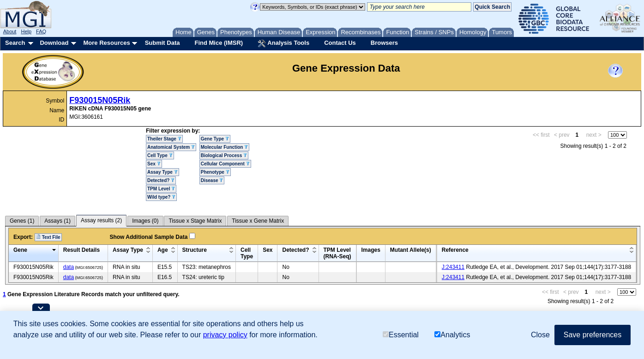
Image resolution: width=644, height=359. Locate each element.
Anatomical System (171, 147)
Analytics (452, 335)
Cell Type (160, 155)
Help (26, 31)
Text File (48, 237)
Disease (212, 180)
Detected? (161, 180)
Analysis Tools (283, 43)
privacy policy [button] (225, 335)
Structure (195, 250)
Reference (455, 250)
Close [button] (540, 335)
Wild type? (161, 197)
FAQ (41, 31)
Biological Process (224, 155)
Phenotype (215, 172)
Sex (154, 164)
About (10, 31)
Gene (20, 250)
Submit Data (163, 43)
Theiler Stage (164, 139)
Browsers (384, 43)
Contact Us (340, 43)
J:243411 (453, 267)
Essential (401, 335)
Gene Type (215, 139)
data (69, 267)
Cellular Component (225, 164)
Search (15, 43)
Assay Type (163, 172)
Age (163, 250)
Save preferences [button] (593, 335)
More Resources (106, 43)
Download (54, 43)
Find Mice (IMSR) (219, 43)
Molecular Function (224, 147)
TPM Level (161, 189)
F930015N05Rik (100, 100)
